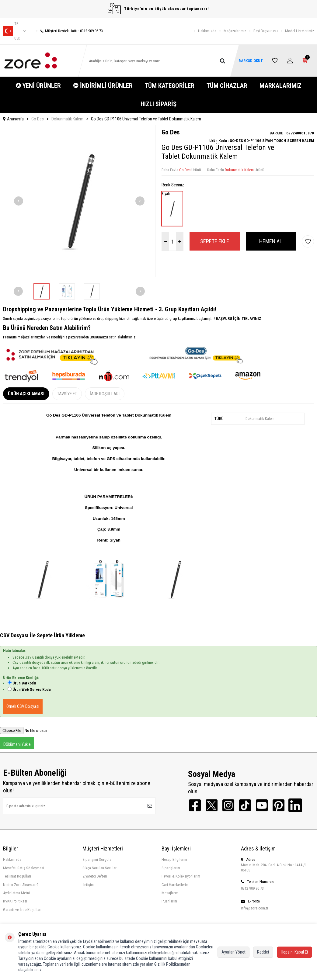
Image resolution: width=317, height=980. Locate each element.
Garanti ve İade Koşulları (22, 910)
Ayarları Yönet (233, 952)
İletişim (88, 885)
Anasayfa (13, 119)
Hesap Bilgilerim (174, 859)
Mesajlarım (170, 893)
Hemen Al (271, 241)
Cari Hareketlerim (175, 885)
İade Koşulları (105, 394)
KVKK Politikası (15, 901)
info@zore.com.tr (255, 908)
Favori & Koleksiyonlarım (181, 876)
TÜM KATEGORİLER (170, 86)
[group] (79, 201)
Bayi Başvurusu (266, 31)
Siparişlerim (171, 868)
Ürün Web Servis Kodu (32, 689)
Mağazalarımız (235, 31)
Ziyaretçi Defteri (95, 876)
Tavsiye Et (67, 394)
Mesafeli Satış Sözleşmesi (24, 868)
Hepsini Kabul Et (294, 952)
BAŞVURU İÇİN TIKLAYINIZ (238, 319)
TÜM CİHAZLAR (227, 86)
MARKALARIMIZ (280, 86)
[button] (19, 201)
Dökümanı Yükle (17, 744)
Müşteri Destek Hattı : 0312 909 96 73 (70, 31)
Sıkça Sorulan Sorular (99, 868)
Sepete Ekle (215, 241)
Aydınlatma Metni (16, 893)
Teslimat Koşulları (17, 876)
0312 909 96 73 (252, 888)
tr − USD (14, 31)
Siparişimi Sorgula (97, 859)
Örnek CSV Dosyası (23, 706)
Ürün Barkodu (24, 683)
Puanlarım (169, 901)
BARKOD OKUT (250, 61)
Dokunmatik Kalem (67, 119)
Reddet (263, 952)
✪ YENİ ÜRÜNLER (38, 86)
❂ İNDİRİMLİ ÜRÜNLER (103, 86)
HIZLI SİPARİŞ (158, 104)
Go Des (38, 119)
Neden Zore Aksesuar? (21, 885)
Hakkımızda (207, 31)
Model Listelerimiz (300, 31)
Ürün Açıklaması (26, 394)
